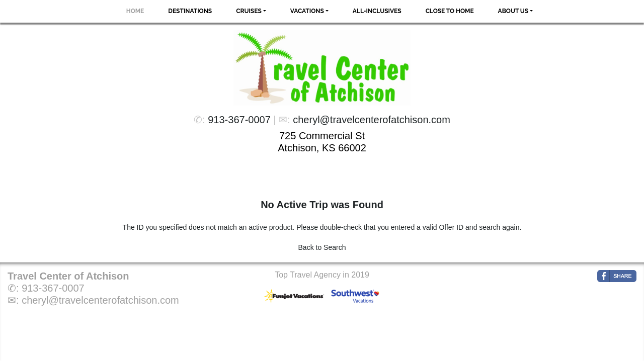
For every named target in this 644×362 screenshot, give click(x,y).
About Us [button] (513, 11)
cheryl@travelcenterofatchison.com (372, 120)
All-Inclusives (377, 11)
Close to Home (450, 11)
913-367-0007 (239, 120)
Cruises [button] (249, 11)
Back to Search (322, 247)
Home (135, 11)
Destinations (190, 11)
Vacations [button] (307, 11)
